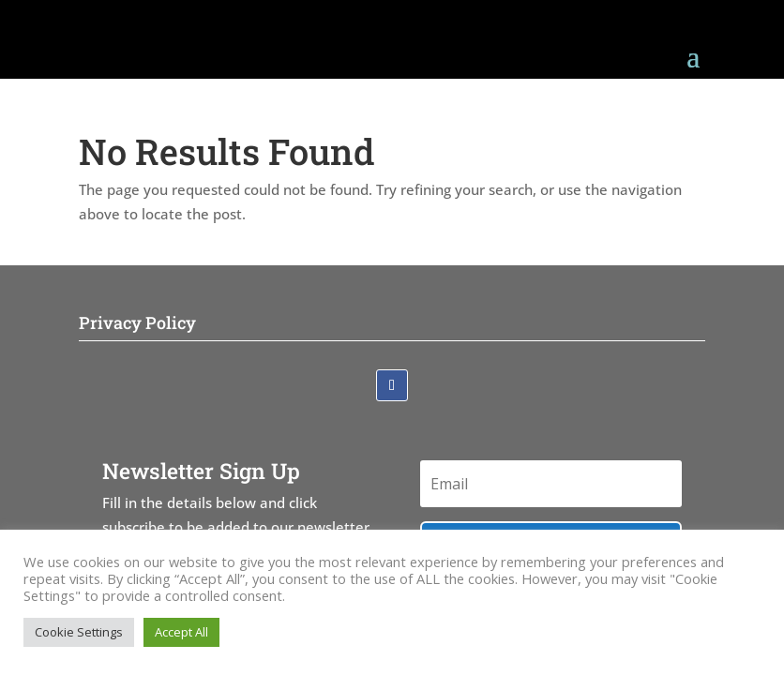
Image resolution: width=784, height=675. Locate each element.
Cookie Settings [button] (79, 632)
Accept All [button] (181, 632)
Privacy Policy (137, 322)
